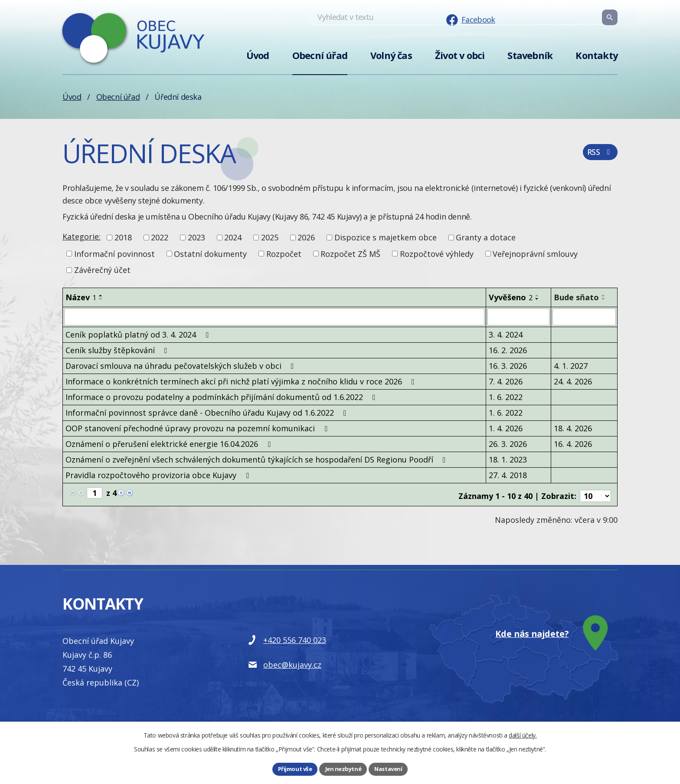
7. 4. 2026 (506, 381)
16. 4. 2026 (573, 443)
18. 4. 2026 (573, 428)
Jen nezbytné (343, 769)
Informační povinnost (114, 253)
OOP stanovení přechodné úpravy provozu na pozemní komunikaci (198, 428)
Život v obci (460, 55)
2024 (233, 237)
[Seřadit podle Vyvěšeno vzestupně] (537, 295)
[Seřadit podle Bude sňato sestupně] (604, 299)
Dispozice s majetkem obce (386, 237)
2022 (160, 237)
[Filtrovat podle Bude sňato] (584, 317)
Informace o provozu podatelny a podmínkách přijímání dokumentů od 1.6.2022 (222, 397)
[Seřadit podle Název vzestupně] (101, 295)
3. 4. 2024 (506, 334)
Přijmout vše (293, 769)
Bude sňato (576, 297)
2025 (270, 237)
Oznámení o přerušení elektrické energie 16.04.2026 (170, 443)
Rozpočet (284, 253)
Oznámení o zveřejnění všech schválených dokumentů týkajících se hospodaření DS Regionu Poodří (257, 459)
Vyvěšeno (511, 297)
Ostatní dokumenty (210, 253)
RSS (600, 155)
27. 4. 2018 (508, 475)
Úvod (258, 55)
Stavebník (530, 55)
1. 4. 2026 (506, 428)
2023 (196, 237)
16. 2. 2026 (508, 350)
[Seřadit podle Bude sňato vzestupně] (604, 295)
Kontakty (597, 55)
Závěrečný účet (102, 270)
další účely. (523, 734)
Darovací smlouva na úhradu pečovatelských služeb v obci (181, 365)
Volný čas (391, 55)
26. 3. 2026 (508, 443)
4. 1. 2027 (571, 365)
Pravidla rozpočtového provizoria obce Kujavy (159, 475)
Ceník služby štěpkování (118, 350)
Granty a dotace (486, 237)
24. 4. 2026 (573, 381)
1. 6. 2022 (506, 397)
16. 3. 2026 (508, 365)
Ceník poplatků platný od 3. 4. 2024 (139, 334)
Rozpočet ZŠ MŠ (350, 253)
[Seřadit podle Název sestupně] (101, 299)
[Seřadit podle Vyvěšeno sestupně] (537, 299)
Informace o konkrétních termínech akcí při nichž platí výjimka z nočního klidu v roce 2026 (242, 381)
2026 (306, 237)
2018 (123, 237)
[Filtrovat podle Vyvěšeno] (518, 317)
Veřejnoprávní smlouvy (535, 253)
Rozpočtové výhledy (437, 253)
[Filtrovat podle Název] (274, 317)
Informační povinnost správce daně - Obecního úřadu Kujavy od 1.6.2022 (208, 412)
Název (81, 297)
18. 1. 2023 (508, 459)
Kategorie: (82, 236)
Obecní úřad (320, 55)
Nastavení (390, 769)
